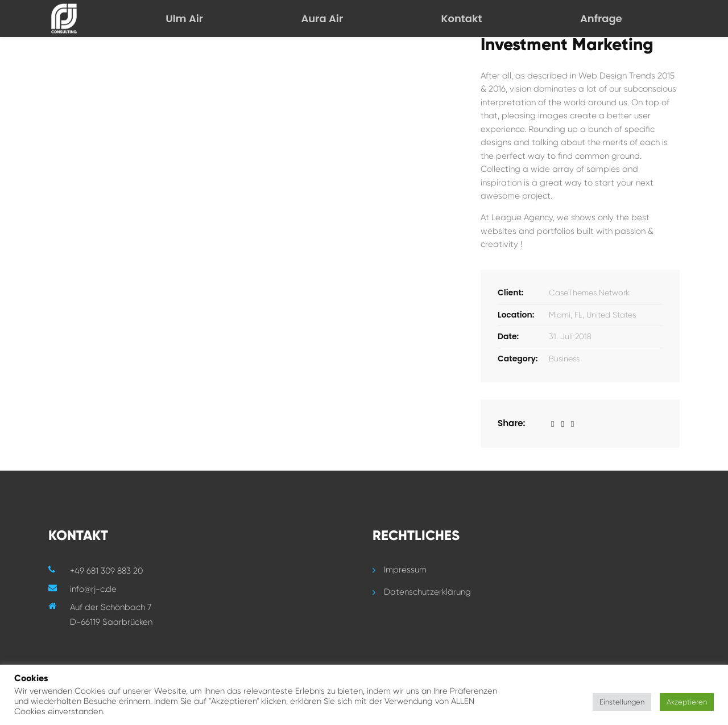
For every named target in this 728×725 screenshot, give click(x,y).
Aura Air (322, 18)
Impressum (405, 570)
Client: (511, 293)
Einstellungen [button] (622, 702)
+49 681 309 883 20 (106, 571)
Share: (511, 423)
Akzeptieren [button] (687, 702)
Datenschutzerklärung (427, 592)
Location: (516, 315)
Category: (518, 359)
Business (564, 359)
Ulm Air (184, 18)
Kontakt (462, 18)
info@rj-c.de (93, 589)
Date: (508, 336)
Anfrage (601, 18)
